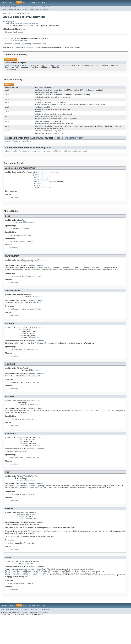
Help (43, 3)
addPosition (40, 92)
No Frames (34, 7)
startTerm (39, 135)
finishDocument (42, 110)
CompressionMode (12, 68)
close (38, 102)
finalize (22, 156)
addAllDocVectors (12, 146)
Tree (29, 3)
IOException (46, 196)
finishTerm (26, 146)
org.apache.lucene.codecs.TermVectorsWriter (22, 24)
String (68, 66)
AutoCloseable (18, 32)
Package (12, 3)
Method (25, 10)
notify (49, 156)
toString (67, 156)
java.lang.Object (8, 22)
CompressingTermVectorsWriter (18, 66)
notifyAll (57, 156)
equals (14, 156)
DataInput (58, 97)
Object (49, 152)
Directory (35, 66)
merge (38, 120)
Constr (19, 10)
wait (74, 156)
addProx (39, 97)
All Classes (46, 7)
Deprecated (36, 3)
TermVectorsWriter (19, 41)
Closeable (9, 32)
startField (40, 130)
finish (38, 105)
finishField (40, 115)
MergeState (45, 120)
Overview (4, 3)
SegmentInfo (55, 66)
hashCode (41, 156)
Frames (26, 7)
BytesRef (92, 92)
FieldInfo (49, 130)
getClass (32, 156)
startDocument (41, 125)
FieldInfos (46, 105)
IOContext (89, 66)
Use (25, 3)
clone (7, 156)
